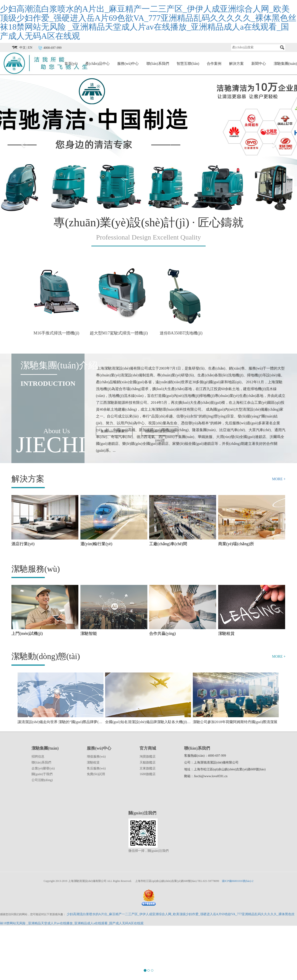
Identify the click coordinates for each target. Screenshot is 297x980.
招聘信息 (38, 757)
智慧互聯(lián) (188, 64)
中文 (23, 48)
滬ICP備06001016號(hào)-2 (238, 881)
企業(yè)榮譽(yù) (43, 768)
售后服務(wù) (96, 768)
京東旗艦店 (148, 768)
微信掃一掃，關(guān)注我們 (149, 851)
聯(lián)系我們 (158, 64)
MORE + (279, 479)
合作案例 (214, 64)
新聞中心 (259, 64)
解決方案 (236, 64)
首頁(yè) (71, 64)
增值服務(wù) (96, 757)
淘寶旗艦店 (148, 757)
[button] (22, 143)
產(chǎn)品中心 (97, 64)
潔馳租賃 (93, 762)
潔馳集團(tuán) (285, 64)
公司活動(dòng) (42, 780)
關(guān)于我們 (42, 774)
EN (30, 48)
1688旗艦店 (148, 774)
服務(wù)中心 (128, 64)
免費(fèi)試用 (96, 774)
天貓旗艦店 (148, 762)
